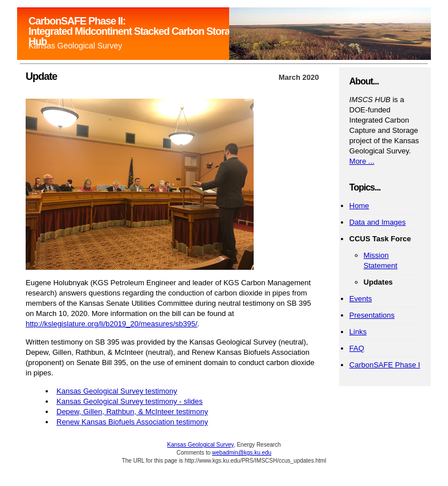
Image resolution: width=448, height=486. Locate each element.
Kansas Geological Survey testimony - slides (130, 401)
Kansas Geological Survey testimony (117, 391)
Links (358, 332)
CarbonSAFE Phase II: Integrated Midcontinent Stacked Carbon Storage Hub (135, 31)
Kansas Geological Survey (75, 46)
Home (359, 206)
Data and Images (378, 222)
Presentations (372, 315)
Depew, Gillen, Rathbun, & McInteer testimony (132, 412)
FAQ (357, 348)
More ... (362, 161)
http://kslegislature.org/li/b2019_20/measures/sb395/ (111, 324)
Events (361, 299)
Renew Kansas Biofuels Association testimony (132, 422)
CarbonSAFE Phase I (385, 365)
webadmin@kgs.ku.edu (242, 453)
